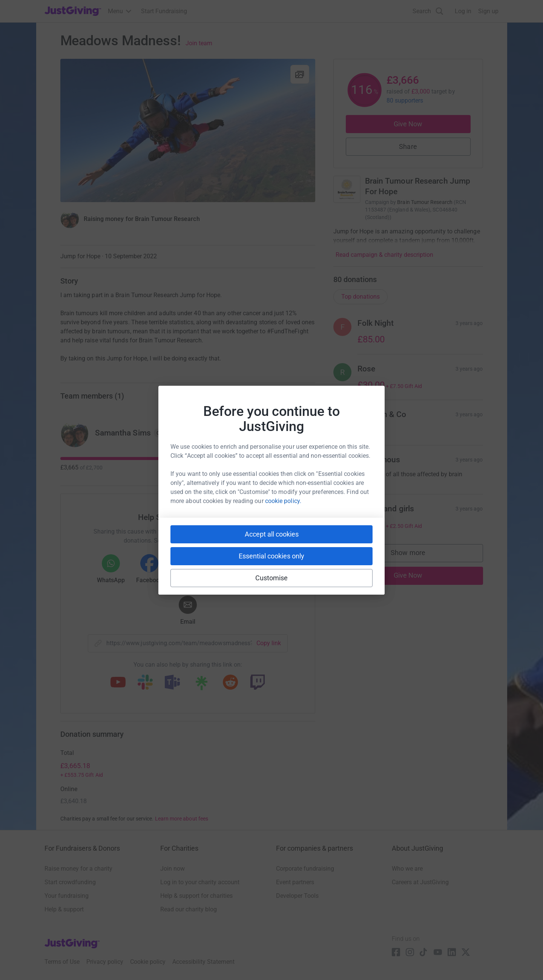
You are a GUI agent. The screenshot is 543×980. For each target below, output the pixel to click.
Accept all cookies (272, 534)
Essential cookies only (271, 556)
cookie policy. (283, 501)
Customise (272, 578)
